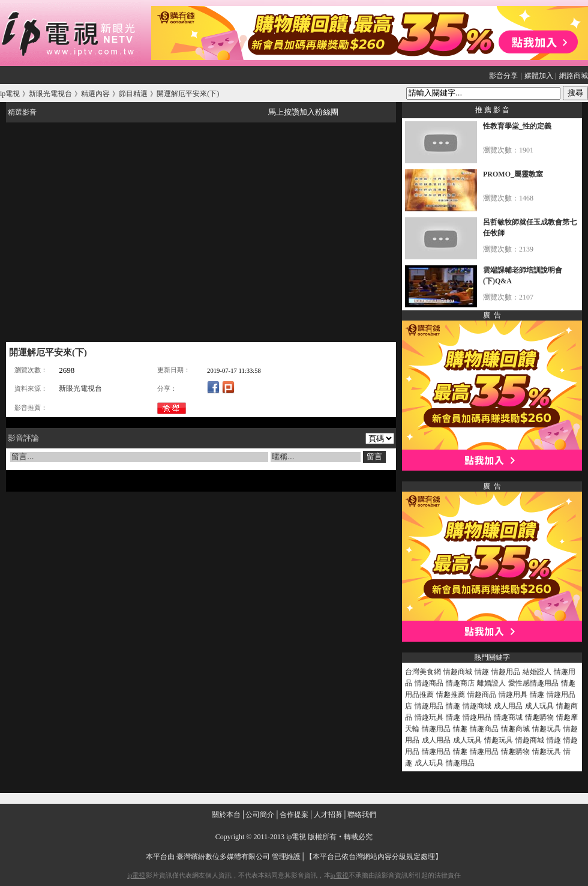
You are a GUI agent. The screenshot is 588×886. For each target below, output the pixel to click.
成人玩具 (539, 706)
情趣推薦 (451, 695)
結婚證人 (537, 672)
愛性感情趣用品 (533, 683)
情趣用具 (513, 695)
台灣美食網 (423, 672)
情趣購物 (539, 717)
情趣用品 (506, 672)
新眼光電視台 (80, 388)
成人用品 (508, 706)
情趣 (482, 672)
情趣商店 (460, 683)
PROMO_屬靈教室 (513, 174)
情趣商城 (458, 672)
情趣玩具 (429, 717)
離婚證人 (491, 683)
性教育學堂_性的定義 (517, 126)
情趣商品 (429, 683)
